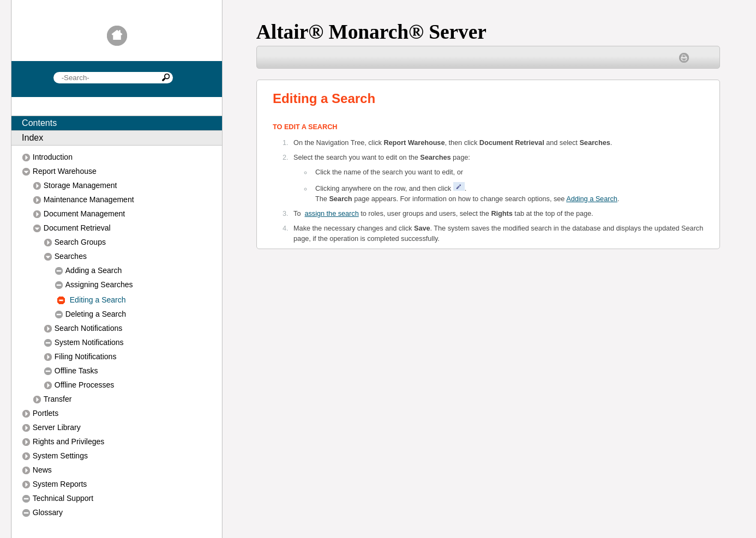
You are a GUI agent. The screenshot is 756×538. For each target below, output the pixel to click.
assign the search (332, 214)
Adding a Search (592, 199)
